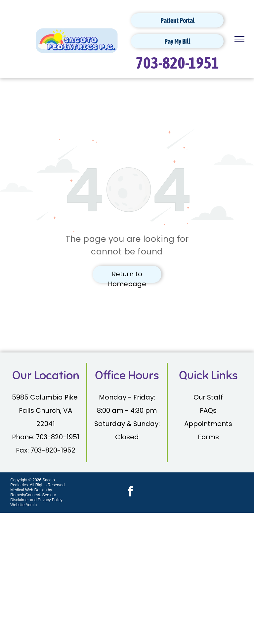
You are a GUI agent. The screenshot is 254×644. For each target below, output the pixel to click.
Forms (208, 437)
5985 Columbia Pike (46, 397)
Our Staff (208, 397)
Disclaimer (20, 500)
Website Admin (23, 505)
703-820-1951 (177, 63)
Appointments (208, 424)
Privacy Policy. (50, 500)
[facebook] (130, 492)
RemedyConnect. (26, 495)
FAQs (208, 410)
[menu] (239, 39)
